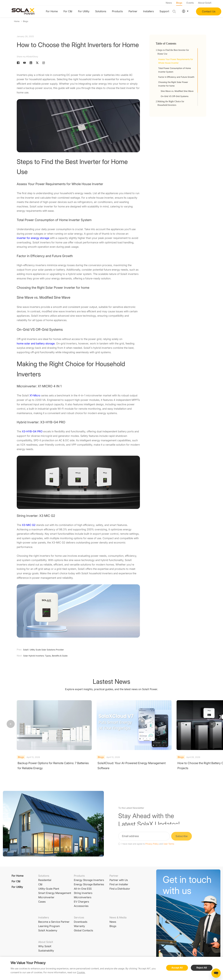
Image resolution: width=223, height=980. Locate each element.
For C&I (68, 11)
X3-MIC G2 (29, 525)
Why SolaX (45, 946)
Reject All (202, 968)
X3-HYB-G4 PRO (32, 431)
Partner (133, 11)
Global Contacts (83, 930)
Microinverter (46, 897)
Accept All (177, 968)
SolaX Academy (48, 930)
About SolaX (205, 3)
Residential (45, 880)
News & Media (118, 917)
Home (17, 21)
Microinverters (83, 897)
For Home (52, 11)
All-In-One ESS (83, 889)
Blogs (179, 3)
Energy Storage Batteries (89, 884)
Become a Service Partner (54, 922)
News (169, 3)
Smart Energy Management (55, 893)
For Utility (84, 11)
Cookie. (81, 972)
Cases (42, 902)
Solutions (101, 11)
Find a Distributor (120, 889)
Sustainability (46, 951)
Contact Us (209, 11)
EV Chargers (81, 902)
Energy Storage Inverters (89, 880)
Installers (148, 11)
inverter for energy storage (33, 238)
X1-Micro (35, 396)
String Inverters (83, 893)
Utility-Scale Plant (49, 889)
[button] (212, 724)
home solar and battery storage (36, 344)
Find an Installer (119, 884)
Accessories (81, 906)
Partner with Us (119, 880)
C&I (40, 884)
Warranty (79, 926)
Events (190, 3)
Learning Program (49, 926)
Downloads (81, 922)
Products (117, 11)
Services (79, 917)
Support (164, 11)
